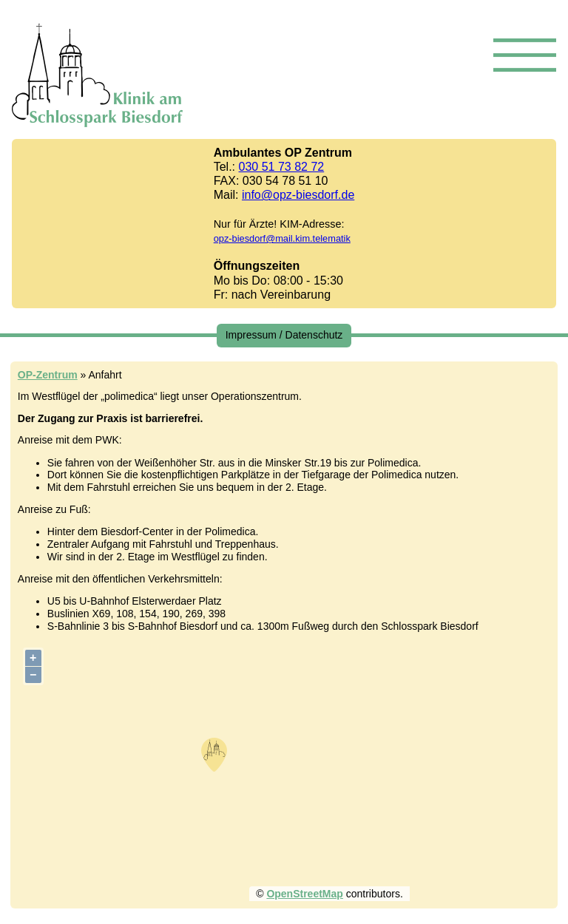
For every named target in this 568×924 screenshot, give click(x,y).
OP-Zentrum (48, 375)
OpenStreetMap (304, 894)
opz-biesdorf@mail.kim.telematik (282, 238)
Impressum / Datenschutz (284, 335)
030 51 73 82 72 (282, 167)
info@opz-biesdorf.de (298, 195)
